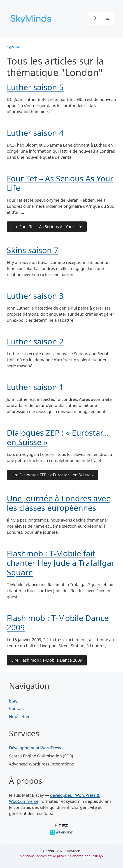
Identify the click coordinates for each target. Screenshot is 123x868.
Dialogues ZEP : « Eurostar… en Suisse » (58, 437)
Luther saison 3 (35, 296)
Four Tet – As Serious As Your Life (60, 183)
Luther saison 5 (35, 87)
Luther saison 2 (35, 341)
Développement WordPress (35, 748)
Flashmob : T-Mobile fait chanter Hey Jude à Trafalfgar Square (61, 563)
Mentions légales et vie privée (43, 856)
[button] (95, 18)
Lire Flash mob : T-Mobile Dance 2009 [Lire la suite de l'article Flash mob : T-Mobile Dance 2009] (47, 660)
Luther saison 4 (35, 133)
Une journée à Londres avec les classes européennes (58, 503)
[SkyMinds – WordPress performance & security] (32, 18)
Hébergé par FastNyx (86, 856)
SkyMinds (14, 47)
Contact (16, 708)
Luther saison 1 (35, 387)
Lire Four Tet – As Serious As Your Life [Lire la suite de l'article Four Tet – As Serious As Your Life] (47, 227)
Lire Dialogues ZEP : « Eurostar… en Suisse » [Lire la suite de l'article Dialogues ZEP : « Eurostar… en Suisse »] (52, 475)
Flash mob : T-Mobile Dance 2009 (58, 623)
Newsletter (19, 716)
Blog (13, 700)
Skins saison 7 (33, 250)
